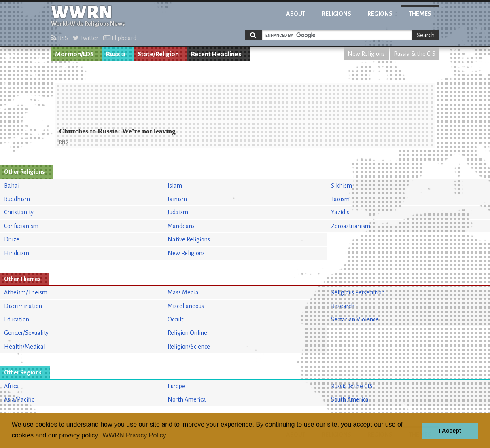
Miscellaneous (186, 306)
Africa (12, 386)
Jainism (177, 199)
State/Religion (158, 54)
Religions (336, 14)
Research (343, 306)
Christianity (19, 212)
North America (187, 399)
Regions (380, 14)
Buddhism (17, 199)
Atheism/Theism (26, 292)
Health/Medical (25, 347)
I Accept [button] (450, 431)
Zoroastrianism (351, 226)
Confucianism (21, 226)
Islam (175, 186)
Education (17, 319)
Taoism (340, 199)
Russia (116, 54)
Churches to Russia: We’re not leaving (117, 131)
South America (350, 399)
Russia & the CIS (415, 54)
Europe (176, 386)
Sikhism (342, 186)
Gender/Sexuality (26, 333)
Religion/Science (189, 347)
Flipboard (120, 38)
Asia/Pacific (19, 399)
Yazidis (340, 212)
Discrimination (23, 306)
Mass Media (183, 292)
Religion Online (187, 333)
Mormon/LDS (74, 54)
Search (426, 35)
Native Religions (189, 239)
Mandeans (181, 226)
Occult (175, 319)
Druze (12, 239)
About (296, 14)
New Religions (366, 54)
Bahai (12, 186)
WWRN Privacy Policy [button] (134, 435)
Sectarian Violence (355, 319)
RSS (60, 38)
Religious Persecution (358, 292)
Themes (420, 14)
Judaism (178, 212)
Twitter (86, 38)
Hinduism (17, 253)
